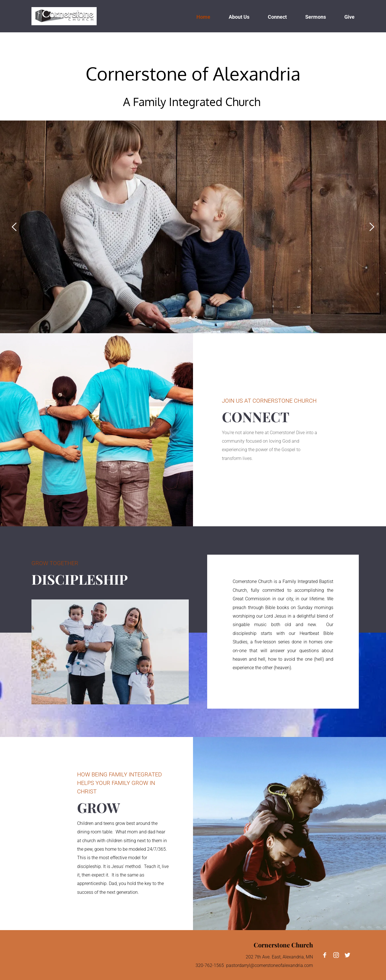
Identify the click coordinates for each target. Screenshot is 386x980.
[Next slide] (372, 227)
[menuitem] (203, 16)
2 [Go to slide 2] (196, 318)
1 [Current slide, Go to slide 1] (190, 318)
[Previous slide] (14, 227)
